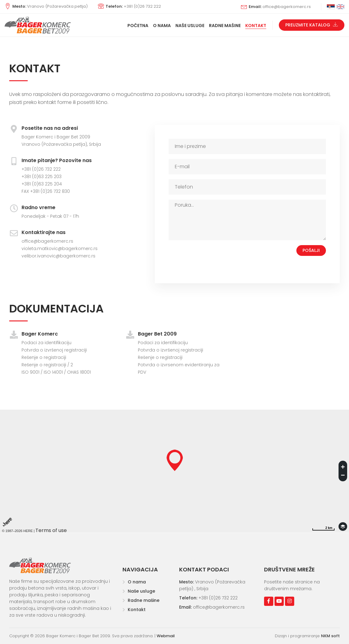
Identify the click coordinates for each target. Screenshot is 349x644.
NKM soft (330, 636)
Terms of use (51, 530)
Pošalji (311, 250)
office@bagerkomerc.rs (47, 241)
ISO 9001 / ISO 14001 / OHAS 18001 (56, 372)
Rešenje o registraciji (44, 357)
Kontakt (134, 610)
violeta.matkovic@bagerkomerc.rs (60, 248)
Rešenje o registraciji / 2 (47, 365)
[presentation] (215, 257)
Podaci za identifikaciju (46, 343)
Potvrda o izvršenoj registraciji (54, 350)
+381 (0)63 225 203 (42, 177)
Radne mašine (141, 600)
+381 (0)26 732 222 (41, 169)
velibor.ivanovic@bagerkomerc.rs (58, 256)
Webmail (166, 636)
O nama (134, 582)
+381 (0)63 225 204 (42, 184)
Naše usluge (139, 591)
